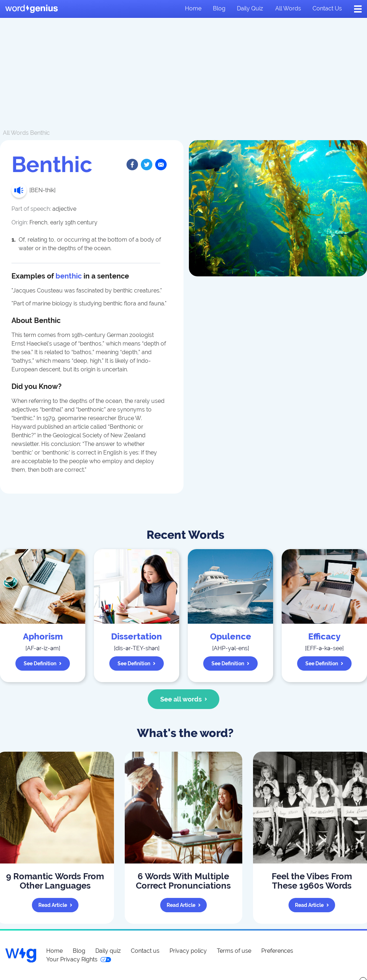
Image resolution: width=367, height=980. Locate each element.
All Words (16, 133)
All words (288, 8)
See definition (43, 663)
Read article (55, 905)
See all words (184, 699)
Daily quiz (250, 8)
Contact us (327, 8)
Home (193, 8)
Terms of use (234, 951)
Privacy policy (188, 951)
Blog (219, 8)
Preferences (277, 951)
